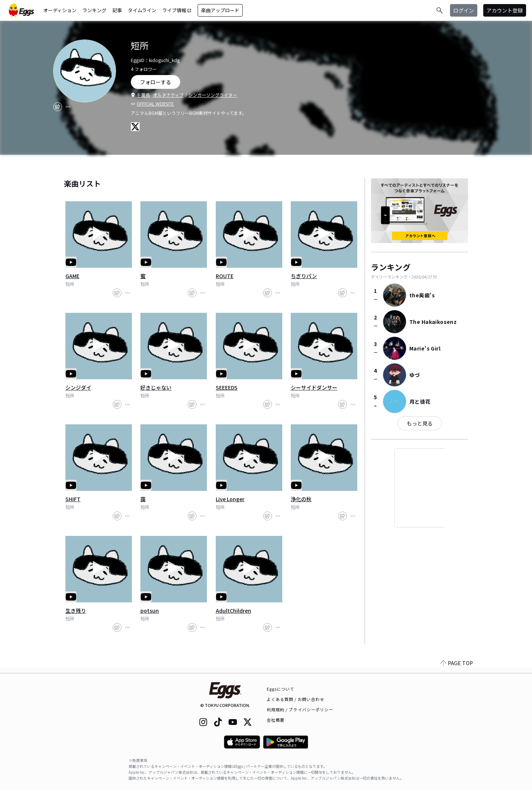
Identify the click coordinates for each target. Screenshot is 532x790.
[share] (58, 107)
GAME (72, 276)
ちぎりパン (304, 276)
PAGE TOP (457, 668)
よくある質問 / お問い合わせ (296, 699)
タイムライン (142, 10)
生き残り (76, 611)
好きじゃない (156, 387)
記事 (117, 10)
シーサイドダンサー (314, 387)
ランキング (94, 10)
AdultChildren (233, 611)
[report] (68, 107)
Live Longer (230, 499)
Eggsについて (281, 689)
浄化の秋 (301, 499)
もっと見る (420, 423)
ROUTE (225, 276)
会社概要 (276, 720)
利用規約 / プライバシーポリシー (300, 709)
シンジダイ (78, 387)
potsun (150, 611)
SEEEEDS (227, 387)
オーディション (60, 10)
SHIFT (73, 499)
